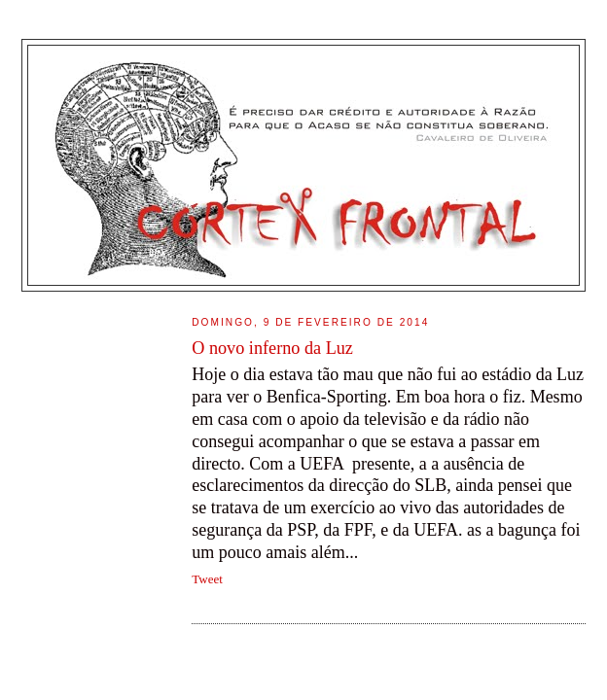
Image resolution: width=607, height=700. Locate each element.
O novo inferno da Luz (272, 348)
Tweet (207, 579)
